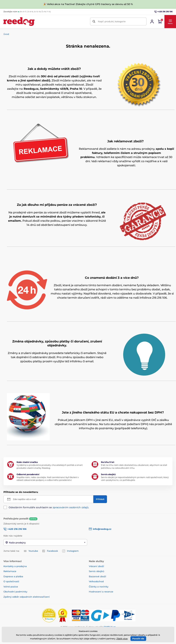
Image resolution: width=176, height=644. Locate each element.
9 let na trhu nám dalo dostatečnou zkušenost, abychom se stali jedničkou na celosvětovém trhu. (134, 466)
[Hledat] (94, 21)
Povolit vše (138, 639)
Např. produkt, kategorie (112, 21)
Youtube (31, 551)
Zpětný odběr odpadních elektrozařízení (27, 597)
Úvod (6, 34)
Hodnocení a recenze (101, 592)
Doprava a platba (13, 576)
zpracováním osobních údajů (70, 507)
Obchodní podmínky (15, 592)
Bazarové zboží (97, 576)
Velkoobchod (96, 581)
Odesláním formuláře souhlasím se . (49, 507)
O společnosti (11, 581)
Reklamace (10, 571)
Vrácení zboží (96, 566)
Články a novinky (99, 587)
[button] (170, 22)
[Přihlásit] (100, 499)
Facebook (50, 551)
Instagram (70, 551)
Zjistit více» (122, 639)
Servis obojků (97, 571)
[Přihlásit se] (152, 22)
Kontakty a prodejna (15, 566)
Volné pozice (11, 587)
